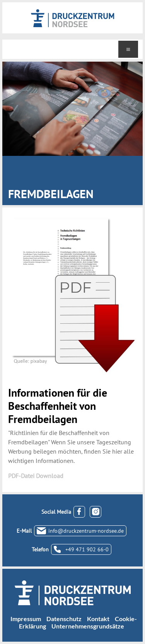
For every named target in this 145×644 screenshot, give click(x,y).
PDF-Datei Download (36, 476)
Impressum (26, 619)
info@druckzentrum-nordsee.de (86, 531)
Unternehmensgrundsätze (88, 626)
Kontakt (98, 619)
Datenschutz (64, 619)
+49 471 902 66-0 (87, 549)
